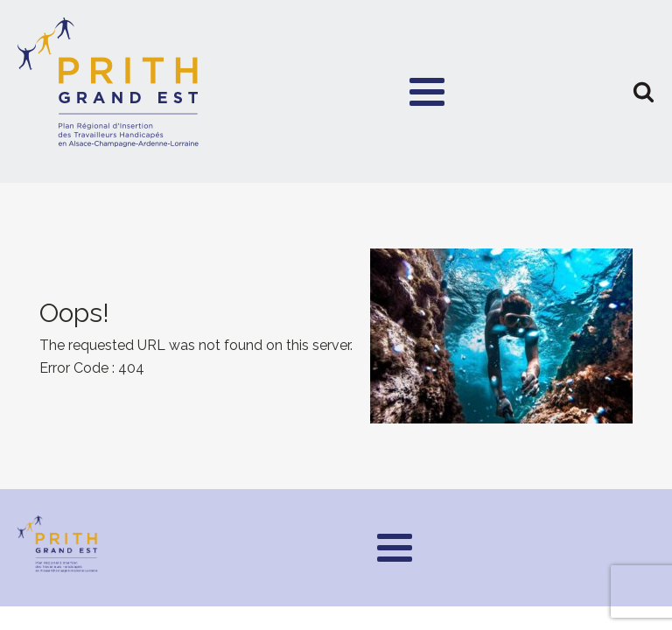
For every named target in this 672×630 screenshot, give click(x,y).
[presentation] (336, 336)
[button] (644, 91)
